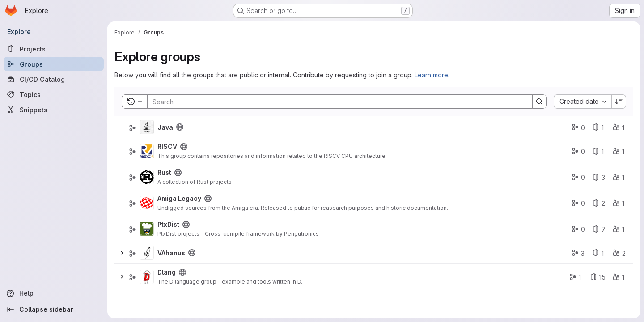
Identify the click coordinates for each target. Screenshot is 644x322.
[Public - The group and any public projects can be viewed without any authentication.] (180, 127)
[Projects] (54, 49)
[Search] (335, 102)
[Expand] (122, 253)
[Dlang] (147, 277)
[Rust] (147, 177)
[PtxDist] (147, 229)
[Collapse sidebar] (54, 309)
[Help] (54, 293)
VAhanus (171, 253)
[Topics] (54, 94)
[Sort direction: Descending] (619, 102)
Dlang (167, 272)
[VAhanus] (147, 253)
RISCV (167, 146)
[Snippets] (54, 110)
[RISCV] (147, 151)
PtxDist (168, 224)
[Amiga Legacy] (147, 203)
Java (165, 127)
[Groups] (54, 64)
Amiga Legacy (179, 198)
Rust (164, 172)
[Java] (147, 127)
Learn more (431, 75)
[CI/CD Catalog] (54, 79)
